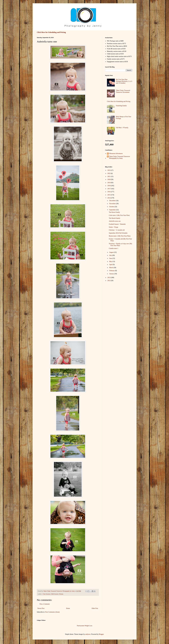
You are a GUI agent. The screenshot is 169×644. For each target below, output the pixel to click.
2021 (109, 176)
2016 (109, 192)
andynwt (88, 634)
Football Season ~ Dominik (117, 224)
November (113, 204)
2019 (109, 183)
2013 (109, 278)
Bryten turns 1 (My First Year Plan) (120, 236)
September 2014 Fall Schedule (118, 233)
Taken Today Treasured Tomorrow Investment (123, 91)
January (112, 274)
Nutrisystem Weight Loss (85, 626)
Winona (61, 594)
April (111, 265)
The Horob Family (114, 218)
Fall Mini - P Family (122, 128)
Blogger (101, 634)
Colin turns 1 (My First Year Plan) (119, 215)
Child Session (55, 594)
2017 (109, 189)
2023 (109, 170)
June (111, 258)
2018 (109, 186)
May (111, 262)
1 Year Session (46, 594)
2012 (109, 281)
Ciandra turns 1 (113, 248)
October (112, 207)
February (112, 271)
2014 (109, 198)
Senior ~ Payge (113, 227)
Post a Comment (45, 604)
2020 (109, 179)
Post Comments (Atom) (52, 612)
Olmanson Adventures (116, 154)
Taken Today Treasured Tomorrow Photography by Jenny (120, 157)
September (113, 210)
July (111, 255)
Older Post (95, 608)
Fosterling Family (121, 106)
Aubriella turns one (115, 221)
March (111, 268)
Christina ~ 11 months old (117, 230)
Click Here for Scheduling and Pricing (51, 32)
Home (68, 608)
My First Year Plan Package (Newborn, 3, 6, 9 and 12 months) (124, 81)
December (113, 201)
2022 (109, 173)
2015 (109, 195)
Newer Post (41, 608)
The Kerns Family (114, 212)
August (112, 252)
